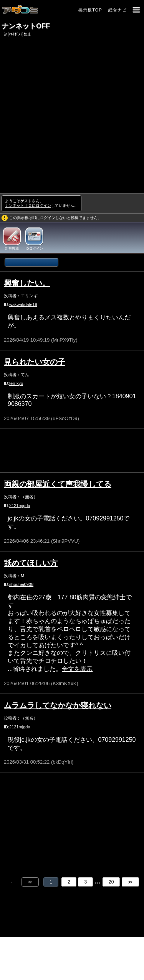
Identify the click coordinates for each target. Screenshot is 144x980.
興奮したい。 (27, 283)
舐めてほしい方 (31, 563)
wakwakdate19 (23, 304)
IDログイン (34, 249)
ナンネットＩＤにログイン (28, 205)
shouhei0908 (21, 584)
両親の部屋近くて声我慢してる (58, 484)
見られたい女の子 (35, 362)
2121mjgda (20, 506)
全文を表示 (77, 669)
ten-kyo (16, 383)
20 (111, 882)
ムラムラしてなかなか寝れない (58, 705)
